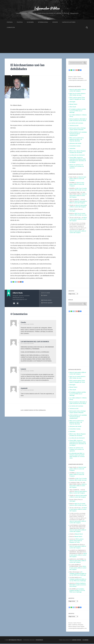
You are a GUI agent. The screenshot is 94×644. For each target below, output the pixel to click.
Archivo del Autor (14, 304)
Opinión (55, 23)
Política (20, 23)
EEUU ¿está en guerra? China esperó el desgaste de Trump (77, 99)
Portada (10, 23)
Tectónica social (74, 126)
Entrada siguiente (48, 303)
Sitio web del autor (18, 304)
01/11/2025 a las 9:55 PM (27, 344)
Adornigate (72, 102)
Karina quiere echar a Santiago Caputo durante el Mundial (78, 129)
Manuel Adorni (73, 105)
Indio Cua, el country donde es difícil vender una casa (77, 95)
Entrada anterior (47, 301)
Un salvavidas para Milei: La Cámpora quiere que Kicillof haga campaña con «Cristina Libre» (77, 456)
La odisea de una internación (77, 155)
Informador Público (47, 8)
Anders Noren (77, 640)
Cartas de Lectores (69, 23)
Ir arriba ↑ (86, 640)
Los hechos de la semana (76, 123)
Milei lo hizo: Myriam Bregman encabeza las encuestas (78, 152)
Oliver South (73, 107)
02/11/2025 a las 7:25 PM (27, 371)
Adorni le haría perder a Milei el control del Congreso (78, 91)
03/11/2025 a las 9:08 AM (27, 390)
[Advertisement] (47, 42)
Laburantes (72, 149)
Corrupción (11, 28)
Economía (30, 23)
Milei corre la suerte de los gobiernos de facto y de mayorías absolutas (77, 140)
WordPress (39, 640)
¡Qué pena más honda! (75, 144)
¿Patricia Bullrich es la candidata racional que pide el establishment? (78, 134)
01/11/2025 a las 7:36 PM (27, 325)
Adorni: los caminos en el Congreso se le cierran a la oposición (77, 167)
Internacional (43, 23)
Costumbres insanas (75, 146)
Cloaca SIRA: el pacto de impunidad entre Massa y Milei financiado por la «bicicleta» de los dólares (78, 160)
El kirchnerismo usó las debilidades (28, 67)
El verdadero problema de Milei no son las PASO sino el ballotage (78, 111)
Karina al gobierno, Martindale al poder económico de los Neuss (78, 120)
